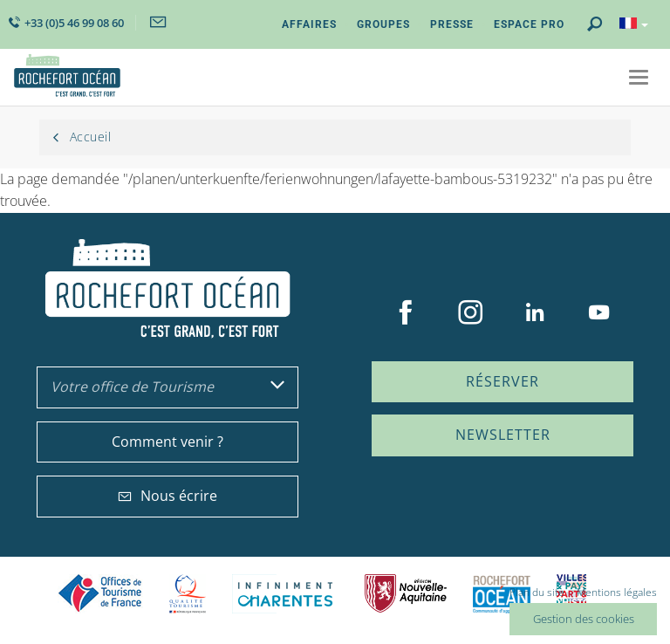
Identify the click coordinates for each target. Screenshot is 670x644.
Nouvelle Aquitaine (406, 594)
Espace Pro (529, 24)
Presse (452, 24)
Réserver (502, 381)
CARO (502, 594)
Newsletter (503, 435)
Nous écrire (167, 496)
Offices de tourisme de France (100, 594)
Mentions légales (617, 592)
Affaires (309, 24)
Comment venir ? (167, 442)
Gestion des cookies (584, 619)
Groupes (383, 24)
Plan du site (537, 592)
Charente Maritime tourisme (285, 594)
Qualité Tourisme (188, 594)
